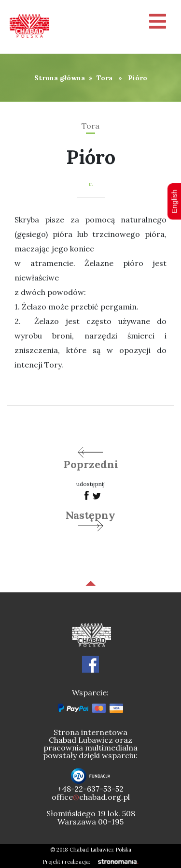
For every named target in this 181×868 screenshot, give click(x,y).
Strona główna (60, 78)
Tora (104, 78)
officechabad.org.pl (91, 797)
